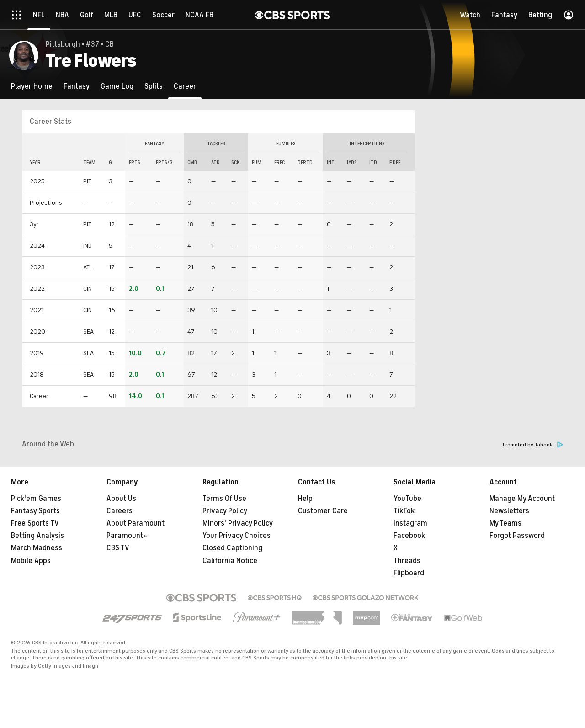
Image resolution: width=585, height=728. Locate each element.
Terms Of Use (224, 499)
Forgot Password (517, 536)
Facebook (409, 536)
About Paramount (136, 523)
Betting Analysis (37, 536)
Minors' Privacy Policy (238, 523)
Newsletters (509, 511)
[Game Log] (117, 86)
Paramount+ (127, 536)
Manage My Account (522, 499)
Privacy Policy (225, 511)
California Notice (230, 561)
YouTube (407, 499)
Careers (120, 511)
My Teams (505, 523)
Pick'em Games (36, 499)
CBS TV (118, 548)
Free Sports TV (35, 523)
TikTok (404, 511)
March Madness (37, 548)
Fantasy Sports (35, 511)
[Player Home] (32, 86)
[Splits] (154, 86)
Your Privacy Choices (237, 536)
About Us (121, 499)
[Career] (185, 86)
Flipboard (409, 573)
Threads (407, 561)
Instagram (410, 523)
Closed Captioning (232, 548)
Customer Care (323, 511)
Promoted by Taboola (533, 445)
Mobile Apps (31, 561)
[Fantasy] (77, 86)
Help (305, 499)
